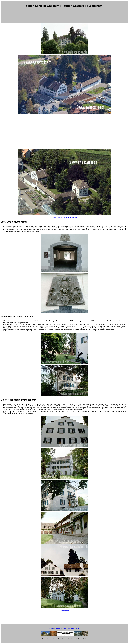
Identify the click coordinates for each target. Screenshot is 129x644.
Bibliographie (64, 611)
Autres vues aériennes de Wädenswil (64, 217)
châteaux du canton (73, 628)
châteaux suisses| (61, 628)
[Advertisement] (64, 15)
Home (51, 628)
